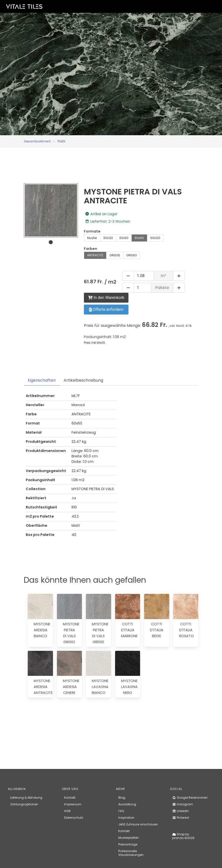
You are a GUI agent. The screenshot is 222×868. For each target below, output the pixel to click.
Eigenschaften (42, 380)
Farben (91, 249)
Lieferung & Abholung (26, 798)
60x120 (155, 238)
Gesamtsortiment (37, 141)
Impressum (73, 804)
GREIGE (115, 255)
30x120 (108, 238)
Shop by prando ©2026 (183, 836)
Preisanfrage (128, 844)
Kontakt (70, 798)
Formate (92, 231)
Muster (92, 238)
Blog (122, 798)
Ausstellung (127, 804)
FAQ (121, 811)
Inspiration (126, 818)
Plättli (61, 141)
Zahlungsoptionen (24, 804)
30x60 (124, 238)
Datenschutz (74, 818)
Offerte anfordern (106, 309)
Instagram (183, 804)
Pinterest (181, 818)
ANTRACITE (95, 255)
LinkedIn (181, 811)
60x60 (139, 238)
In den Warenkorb (106, 298)
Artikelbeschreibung (83, 380)
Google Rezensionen (190, 798)
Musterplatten (129, 838)
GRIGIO (132, 255)
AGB (67, 811)
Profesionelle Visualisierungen (131, 853)
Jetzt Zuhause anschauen (138, 824)
